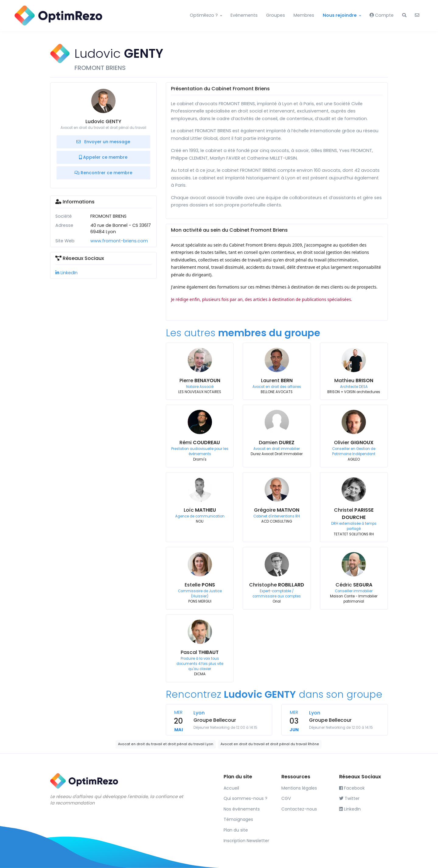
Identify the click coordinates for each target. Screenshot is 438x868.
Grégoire (277, 510)
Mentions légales (299, 788)
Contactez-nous (299, 809)
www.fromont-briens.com (119, 241)
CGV (286, 798)
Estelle (200, 585)
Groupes (276, 15)
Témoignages (238, 819)
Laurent (277, 380)
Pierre (200, 380)
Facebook (352, 788)
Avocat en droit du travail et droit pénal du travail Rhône (270, 744)
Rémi (200, 443)
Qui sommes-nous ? (245, 798)
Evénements (244, 15)
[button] (404, 16)
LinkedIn (66, 273)
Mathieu (354, 380)
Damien (277, 443)
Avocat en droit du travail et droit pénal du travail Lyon (166, 744)
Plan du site (236, 830)
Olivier (354, 443)
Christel (354, 514)
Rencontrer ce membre (103, 173)
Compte (382, 15)
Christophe (277, 585)
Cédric (354, 585)
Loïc (200, 510)
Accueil (231, 788)
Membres (304, 15)
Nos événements (242, 809)
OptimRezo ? (204, 15)
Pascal (200, 652)
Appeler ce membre (103, 157)
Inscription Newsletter (246, 841)
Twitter (349, 798)
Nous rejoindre (340, 15)
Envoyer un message (103, 142)
